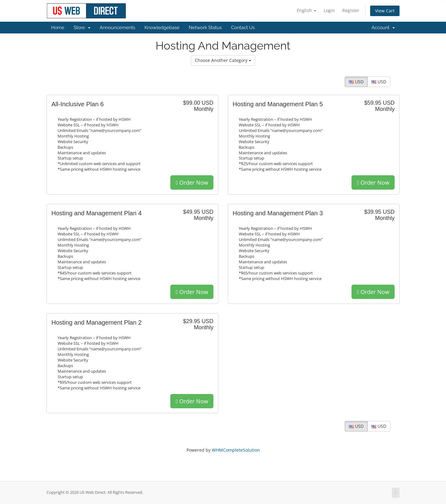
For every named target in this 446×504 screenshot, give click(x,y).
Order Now (192, 182)
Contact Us (243, 28)
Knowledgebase (162, 28)
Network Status (205, 28)
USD (356, 82)
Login (329, 10)
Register (351, 10)
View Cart (385, 11)
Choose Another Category (223, 60)
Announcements (118, 28)
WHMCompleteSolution (236, 450)
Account (383, 28)
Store (82, 28)
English (306, 10)
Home (58, 28)
